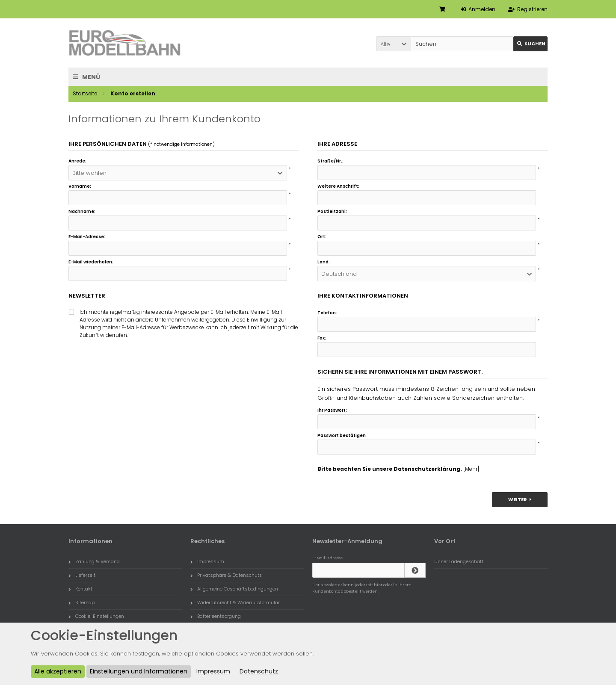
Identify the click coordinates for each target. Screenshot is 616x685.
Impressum (207, 561)
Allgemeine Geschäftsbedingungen (234, 589)
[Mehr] (471, 469)
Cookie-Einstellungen (96, 616)
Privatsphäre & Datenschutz (226, 575)
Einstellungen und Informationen (139, 671)
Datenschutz (259, 671)
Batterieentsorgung (216, 616)
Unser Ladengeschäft (459, 561)
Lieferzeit (82, 575)
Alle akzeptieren (58, 671)
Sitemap (81, 602)
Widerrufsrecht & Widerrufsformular (235, 602)
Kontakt (80, 589)
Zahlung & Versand (94, 561)
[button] (394, 44)
